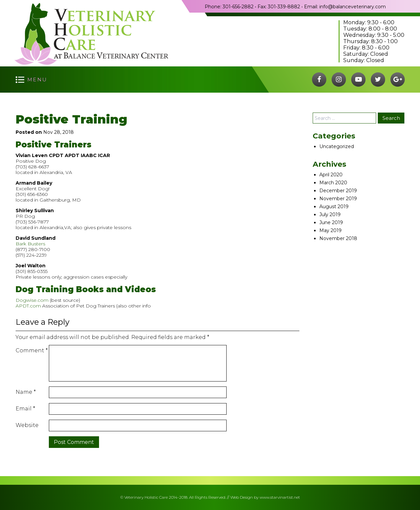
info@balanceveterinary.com (353, 7)
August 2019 (334, 207)
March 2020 (333, 183)
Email (25, 409)
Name (26, 392)
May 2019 (330, 230)
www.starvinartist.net (280, 497)
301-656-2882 (238, 7)
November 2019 (338, 199)
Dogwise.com (32, 300)
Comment (32, 350)
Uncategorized (337, 146)
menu (37, 80)
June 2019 (331, 222)
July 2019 (330, 214)
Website (27, 425)
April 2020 (331, 175)
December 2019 (338, 191)
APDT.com (28, 306)
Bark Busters (30, 244)
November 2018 (338, 238)
